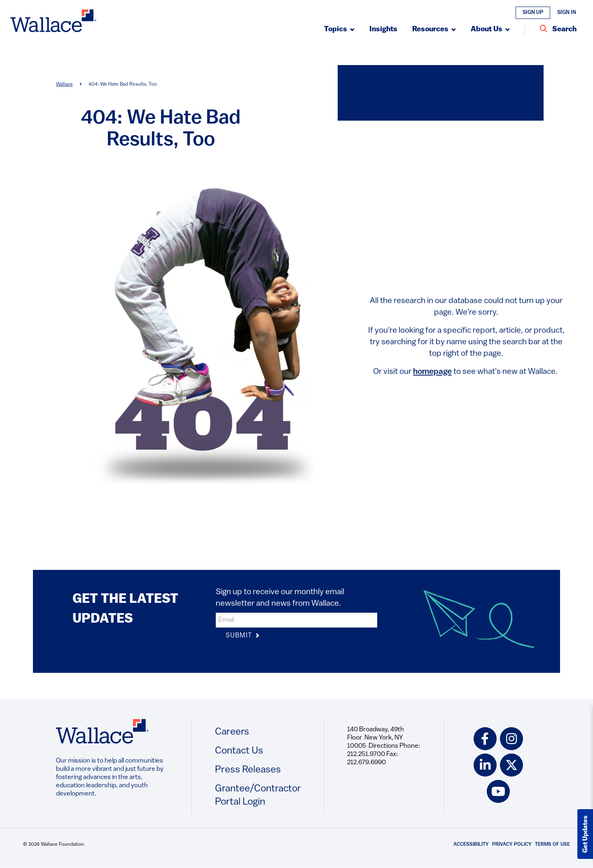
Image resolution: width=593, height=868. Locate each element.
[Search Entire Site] (558, 30)
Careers (232, 732)
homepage (432, 372)
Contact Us (239, 751)
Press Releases (248, 770)
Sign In (567, 13)
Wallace (64, 84)
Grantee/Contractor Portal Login (258, 796)
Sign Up (533, 13)
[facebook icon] (485, 739)
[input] (296, 620)
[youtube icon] (498, 791)
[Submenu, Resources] (434, 30)
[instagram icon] (511, 739)
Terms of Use (552, 845)
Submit (243, 636)
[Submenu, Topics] (339, 30)
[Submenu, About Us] (490, 30)
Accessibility (471, 845)
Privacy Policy (512, 845)
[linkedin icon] (485, 765)
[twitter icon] (511, 765)
